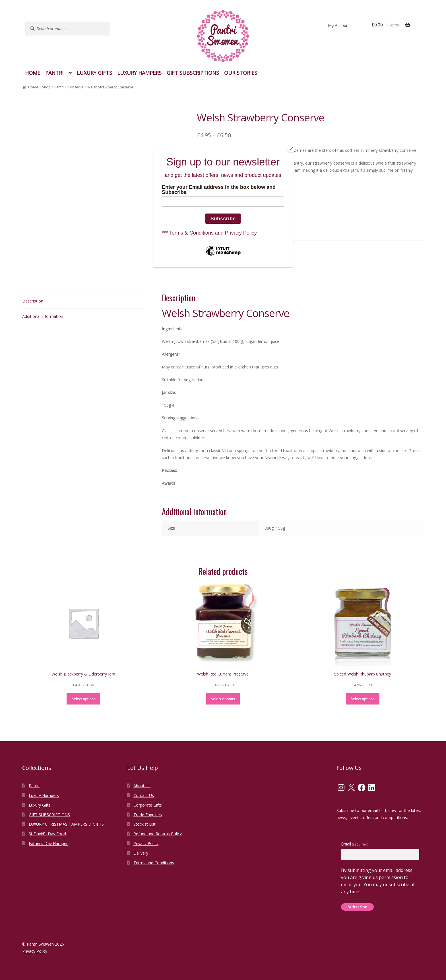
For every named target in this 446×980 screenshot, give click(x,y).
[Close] (291, 148)
